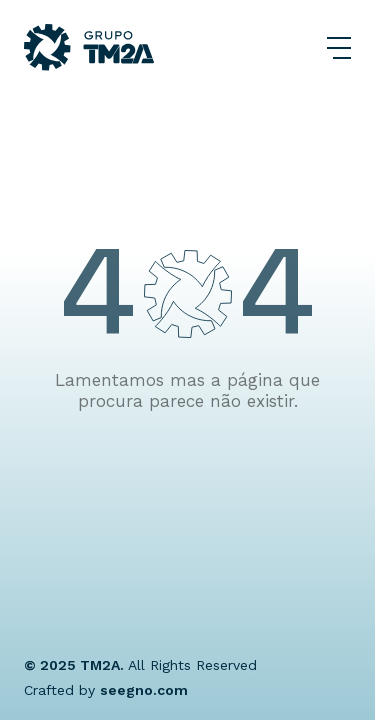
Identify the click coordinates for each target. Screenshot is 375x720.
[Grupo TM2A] (89, 47)
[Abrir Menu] (339, 48)
